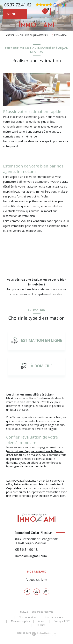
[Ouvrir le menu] (15, 14)
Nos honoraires (28, 617)
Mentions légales (20, 621)
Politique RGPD (62, 621)
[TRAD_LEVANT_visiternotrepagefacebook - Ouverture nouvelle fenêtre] (27, 592)
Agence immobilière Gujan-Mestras (26, 35)
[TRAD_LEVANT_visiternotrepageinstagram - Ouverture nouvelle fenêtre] (46, 592)
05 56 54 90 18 (26, 549)
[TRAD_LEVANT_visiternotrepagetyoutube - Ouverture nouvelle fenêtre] (37, 592)
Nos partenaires (54, 617)
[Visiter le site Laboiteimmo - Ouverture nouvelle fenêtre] (43, 634)
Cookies (41, 625)
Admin (42, 621)
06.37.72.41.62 (18, 5)
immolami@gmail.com (31, 556)
